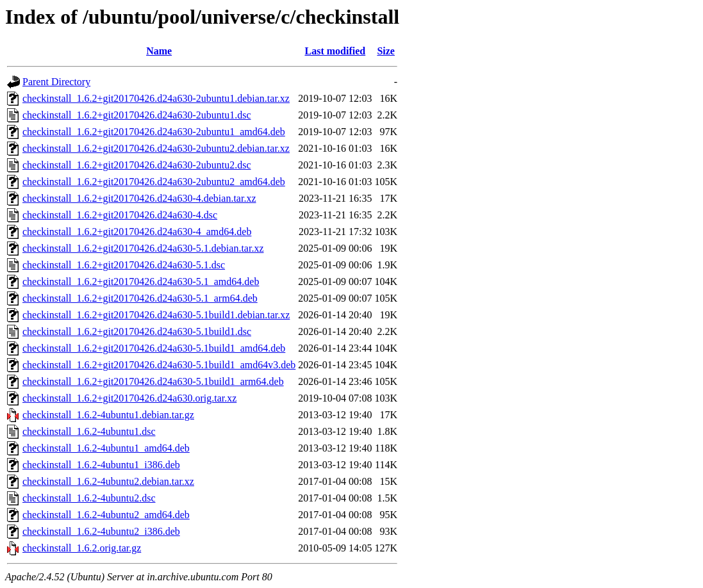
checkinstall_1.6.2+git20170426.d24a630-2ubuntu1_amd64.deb (154, 132)
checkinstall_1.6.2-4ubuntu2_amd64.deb (106, 515)
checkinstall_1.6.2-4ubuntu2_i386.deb (101, 531)
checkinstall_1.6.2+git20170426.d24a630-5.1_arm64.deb (140, 298)
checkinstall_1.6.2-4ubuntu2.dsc (89, 498)
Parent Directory (56, 82)
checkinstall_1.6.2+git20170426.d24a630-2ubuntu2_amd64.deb (154, 182)
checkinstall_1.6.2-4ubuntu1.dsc (89, 431)
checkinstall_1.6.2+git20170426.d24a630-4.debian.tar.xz (139, 198)
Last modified (335, 51)
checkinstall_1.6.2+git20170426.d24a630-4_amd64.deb (137, 232)
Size (386, 51)
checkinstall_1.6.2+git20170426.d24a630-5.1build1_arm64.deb (153, 381)
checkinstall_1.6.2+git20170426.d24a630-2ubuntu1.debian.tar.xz (156, 98)
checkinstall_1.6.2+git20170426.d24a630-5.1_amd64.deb (141, 282)
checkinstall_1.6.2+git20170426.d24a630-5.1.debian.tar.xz (143, 248)
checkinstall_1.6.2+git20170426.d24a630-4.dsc (120, 215)
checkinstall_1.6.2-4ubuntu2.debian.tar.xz (108, 481)
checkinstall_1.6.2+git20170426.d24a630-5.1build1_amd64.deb (154, 348)
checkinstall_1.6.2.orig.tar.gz (82, 548)
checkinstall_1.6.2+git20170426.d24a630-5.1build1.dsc (137, 331)
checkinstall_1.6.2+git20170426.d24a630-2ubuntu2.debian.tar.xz (156, 148)
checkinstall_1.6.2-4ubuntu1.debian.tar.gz (108, 415)
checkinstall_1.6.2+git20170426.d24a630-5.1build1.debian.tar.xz (156, 315)
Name (159, 51)
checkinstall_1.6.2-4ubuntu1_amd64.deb (106, 448)
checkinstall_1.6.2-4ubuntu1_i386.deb (101, 465)
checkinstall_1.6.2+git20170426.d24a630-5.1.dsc (124, 265)
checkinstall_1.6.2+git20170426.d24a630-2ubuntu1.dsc (137, 115)
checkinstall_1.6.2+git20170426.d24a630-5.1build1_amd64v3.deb (159, 365)
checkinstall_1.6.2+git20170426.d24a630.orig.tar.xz (129, 398)
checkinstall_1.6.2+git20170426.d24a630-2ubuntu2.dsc (137, 165)
